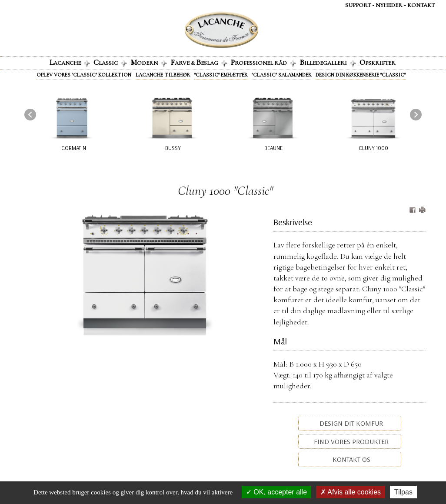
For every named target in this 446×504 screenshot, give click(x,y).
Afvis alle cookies (351, 492)
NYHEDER (389, 5)
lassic (110, 62)
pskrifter (378, 62)
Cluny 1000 (373, 148)
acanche (70, 62)
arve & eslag (199, 62)
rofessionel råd (263, 62)
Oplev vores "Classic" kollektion (84, 75)
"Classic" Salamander (281, 75)
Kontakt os (351, 459)
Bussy (173, 148)
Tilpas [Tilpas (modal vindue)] (403, 492)
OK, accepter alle (276, 492)
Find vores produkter (350, 441)
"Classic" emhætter (221, 75)
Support (358, 5)
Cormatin (74, 148)
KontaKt (421, 5)
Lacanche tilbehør (163, 75)
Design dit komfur (350, 423)
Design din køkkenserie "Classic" (361, 75)
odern (149, 62)
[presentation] (30, 115)
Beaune (273, 148)
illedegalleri (328, 62)
